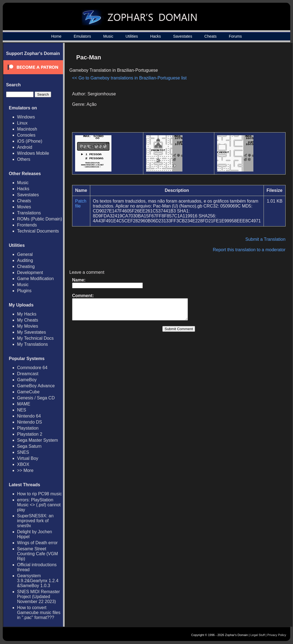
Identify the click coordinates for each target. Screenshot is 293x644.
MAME (24, 404)
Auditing (25, 260)
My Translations (32, 344)
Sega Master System (38, 440)
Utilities (132, 36)
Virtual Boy (28, 458)
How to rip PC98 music (39, 494)
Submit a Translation (265, 239)
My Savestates (32, 332)
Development (30, 273)
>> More (25, 470)
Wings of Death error (37, 543)
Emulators (82, 36)
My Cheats (28, 320)
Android (25, 147)
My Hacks (27, 314)
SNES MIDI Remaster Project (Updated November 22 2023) (39, 597)
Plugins (24, 291)
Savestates (183, 36)
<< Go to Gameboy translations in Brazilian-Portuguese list (129, 78)
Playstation (28, 428)
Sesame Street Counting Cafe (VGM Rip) (38, 554)
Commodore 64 (32, 368)
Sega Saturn (29, 446)
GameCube (28, 392)
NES (22, 410)
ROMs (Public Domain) (40, 219)
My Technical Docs (35, 338)
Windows (26, 117)
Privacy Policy (277, 635)
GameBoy (27, 380)
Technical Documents (38, 231)
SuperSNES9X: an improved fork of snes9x (35, 521)
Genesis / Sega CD (36, 398)
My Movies (28, 326)
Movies (24, 207)
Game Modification (35, 279)
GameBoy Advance (36, 386)
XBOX (23, 464)
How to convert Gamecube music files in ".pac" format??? (39, 613)
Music (108, 36)
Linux (22, 123)
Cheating (26, 266)
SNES (23, 452)
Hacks (156, 36)
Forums (235, 36)
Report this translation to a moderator (249, 250)
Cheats (210, 36)
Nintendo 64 (29, 416)
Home (56, 36)
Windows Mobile (33, 153)
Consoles (26, 135)
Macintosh (27, 129)
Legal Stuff (258, 635)
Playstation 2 (30, 434)
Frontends (27, 225)
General (25, 254)
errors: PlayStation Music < (39, 505)
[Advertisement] (239, 90)
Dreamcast (28, 374)
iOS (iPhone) (30, 141)
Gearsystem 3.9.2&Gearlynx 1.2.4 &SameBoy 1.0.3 (38, 581)
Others (24, 159)
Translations (29, 213)
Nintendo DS (30, 422)
